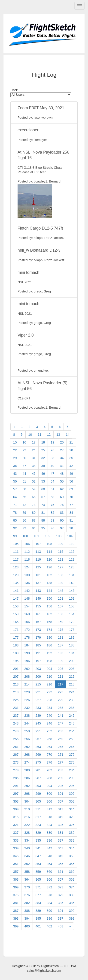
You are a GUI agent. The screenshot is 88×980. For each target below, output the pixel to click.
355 (60, 864)
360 (49, 872)
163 (60, 614)
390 (49, 911)
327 (16, 833)
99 (15, 536)
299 (38, 794)
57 (15, 489)
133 (60, 575)
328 (27, 833)
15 (15, 442)
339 (16, 848)
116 (72, 552)
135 (16, 583)
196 (27, 661)
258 (49, 739)
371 (38, 887)
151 (60, 598)
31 (34, 458)
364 (27, 879)
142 (27, 591)
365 (38, 879)
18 (43, 442)
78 (15, 513)
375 (16, 895)
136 (27, 583)
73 (34, 505)
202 (27, 669)
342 (49, 848)
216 (49, 684)
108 (49, 544)
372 (49, 887)
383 (38, 903)
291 (16, 786)
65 (24, 497)
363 (16, 879)
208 (27, 677)
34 (62, 458)
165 (16, 622)
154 (27, 606)
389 (38, 911)
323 (38, 825)
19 (52, 442)
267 (16, 755)
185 (38, 645)
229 (60, 700)
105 (16, 544)
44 (24, 474)
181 (60, 637)
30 (24, 458)
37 (24, 466)
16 (24, 442)
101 (36, 536)
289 (60, 778)
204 (49, 669)
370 (27, 887)
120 (49, 559)
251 (38, 731)
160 (27, 614)
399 (16, 926)
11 (39, 435)
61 (52, 489)
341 (38, 848)
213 (16, 684)
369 (16, 887)
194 (72, 653)
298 (27, 794)
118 (27, 559)
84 (71, 513)
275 (38, 762)
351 (16, 864)
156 (49, 606)
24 (34, 450)
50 (15, 481)
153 (16, 606)
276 (49, 762)
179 (38, 637)
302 (72, 794)
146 (72, 591)
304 (27, 801)
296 (72, 786)
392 (72, 911)
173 (38, 630)
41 (62, 466)
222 (49, 692)
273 (16, 762)
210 (49, 677)
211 (60, 677)
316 (27, 817)
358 (27, 872)
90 (62, 520)
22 (15, 450)
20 (62, 442)
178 (27, 637)
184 (27, 645)
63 (71, 489)
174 (49, 630)
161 (38, 614)
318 (49, 817)
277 (60, 762)
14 (68, 435)
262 (27, 747)
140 (72, 583)
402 (49, 926)
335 (38, 840)
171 (16, 630)
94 (34, 528)
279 (16, 770)
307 (60, 801)
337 (60, 840)
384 (49, 903)
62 (62, 489)
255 (16, 739)
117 (16, 559)
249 (16, 731)
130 (27, 575)
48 (62, 474)
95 (43, 528)
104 (70, 536)
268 (27, 755)
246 (49, 723)
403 (60, 926)
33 (52, 458)
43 (15, 474)
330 (49, 833)
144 (49, 591)
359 (38, 872)
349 (60, 856)
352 (27, 864)
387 (16, 911)
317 (38, 817)
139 (60, 583)
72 (24, 505)
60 (43, 489)
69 (62, 497)
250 (27, 731)
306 (49, 801)
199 (60, 661)
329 (38, 833)
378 (49, 895)
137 (38, 583)
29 (15, 458)
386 (72, 903)
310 (27, 809)
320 (72, 817)
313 (60, 809)
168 (49, 622)
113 (38, 552)
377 (38, 895)
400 (27, 926)
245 (38, 723)
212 (72, 677)
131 (38, 575)
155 (38, 606)
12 (49, 435)
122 (72, 559)
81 (43, 513)
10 (30, 435)
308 (72, 801)
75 (52, 505)
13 (58, 435)
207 (16, 677)
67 (43, 497)
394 (27, 918)
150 (49, 598)
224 (72, 692)
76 (62, 505)
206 (72, 669)
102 (47, 536)
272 (72, 755)
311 (38, 809)
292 (27, 786)
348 (49, 856)
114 (49, 552)
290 (72, 778)
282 (49, 770)
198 (49, 661)
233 (38, 708)
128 (72, 567)
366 (49, 879)
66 (34, 497)
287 (38, 778)
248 (72, 723)
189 (16, 653)
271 (60, 755)
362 (72, 872)
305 (38, 801)
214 (27, 684)
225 (16, 700)
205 (60, 669)
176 (72, 630)
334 (27, 840)
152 (72, 598)
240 (49, 716)
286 (27, 778)
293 (38, 786)
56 (71, 481)
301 (60, 794)
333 (16, 840)
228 (49, 700)
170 (72, 622)
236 (72, 708)
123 (16, 567)
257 (38, 739)
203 (38, 669)
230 (72, 700)
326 (72, 825)
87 (34, 520)
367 (60, 879)
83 (62, 513)
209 (38, 677)
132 (49, 575)
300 (49, 794)
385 (60, 903)
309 (16, 809)
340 (27, 848)
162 (49, 614)
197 (38, 661)
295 (60, 786)
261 (16, 747)
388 (27, 911)
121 (60, 559)
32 (43, 458)
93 (24, 528)
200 (72, 661)
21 (71, 442)
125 (38, 567)
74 (43, 505)
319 (60, 817)
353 (38, 864)
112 (27, 552)
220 (27, 692)
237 (16, 716)
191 (38, 653)
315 (16, 817)
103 (59, 536)
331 (60, 833)
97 (62, 528)
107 (38, 544)
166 (27, 622)
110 (72, 544)
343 (60, 848)
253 (60, 731)
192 (49, 653)
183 (16, 645)
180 (49, 637)
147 (16, 598)
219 (16, 692)
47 (52, 474)
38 (34, 466)
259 (60, 739)
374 (72, 887)
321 (16, 825)
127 (60, 567)
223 (60, 692)
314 (72, 809)
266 (72, 747)
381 (16, 903)
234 (49, 708)
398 (72, 918)
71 (15, 505)
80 (34, 513)
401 (38, 926)
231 (16, 708)
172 (27, 630)
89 (52, 520)
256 (27, 739)
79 (24, 513)
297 (16, 794)
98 (71, 528)
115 (60, 552)
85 (15, 520)
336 (49, 840)
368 (72, 879)
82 (52, 513)
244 (27, 723)
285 (16, 778)
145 (60, 591)
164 (72, 614)
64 (15, 497)
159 (16, 614)
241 (60, 716)
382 (27, 903)
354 (49, 864)
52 (34, 481)
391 (60, 911)
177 (16, 637)
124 (27, 567)
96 (52, 528)
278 (72, 762)
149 (38, 598)
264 (49, 747)
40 (52, 466)
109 (60, 544)
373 (60, 887)
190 (27, 653)
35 (71, 458)
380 (72, 895)
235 (60, 708)
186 (49, 645)
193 (60, 653)
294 (49, 786)
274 (27, 762)
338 (72, 840)
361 (60, 872)
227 (38, 700)
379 (60, 895)
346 (27, 856)
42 (71, 466)
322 (27, 825)
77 (71, 505)
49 (71, 474)
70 (71, 497)
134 (72, 575)
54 (52, 481)
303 (16, 801)
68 (52, 497)
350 (72, 856)
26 (52, 450)
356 (72, 864)
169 (60, 622)
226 (27, 700)
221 (38, 692)
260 (72, 739)
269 (38, 755)
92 (15, 528)
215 (38, 684)
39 (43, 466)
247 (60, 723)
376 (27, 895)
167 (38, 622)
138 (49, 583)
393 (16, 918)
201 (16, 669)
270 (49, 755)
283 (60, 770)
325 (60, 825)
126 (49, 567)
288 (49, 778)
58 (24, 489)
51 (24, 481)
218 (72, 684)
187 (60, 645)
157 (60, 606)
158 (72, 606)
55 (62, 481)
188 (72, 645)
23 (24, 450)
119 (38, 559)
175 (60, 630)
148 (27, 598)
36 (15, 466)
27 (62, 450)
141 (16, 591)
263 (38, 747)
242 (72, 716)
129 (16, 575)
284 (72, 770)
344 (72, 848)
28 (71, 450)
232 (27, 708)
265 (60, 747)
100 (25, 536)
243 (16, 723)
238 (27, 716)
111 (16, 552)
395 (38, 918)
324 (49, 825)
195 (16, 661)
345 (16, 856)
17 (34, 442)
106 (27, 544)
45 (34, 474)
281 (38, 770)
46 (43, 474)
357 (16, 872)
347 (38, 856)
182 (72, 637)
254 (72, 731)
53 (43, 481)
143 (38, 591)
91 (71, 520)
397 (60, 918)
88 (43, 520)
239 (38, 716)
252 (49, 731)
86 (24, 520)
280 (27, 770)
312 (49, 809)
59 (34, 489)
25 (43, 450)
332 (72, 833)
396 (49, 918)
